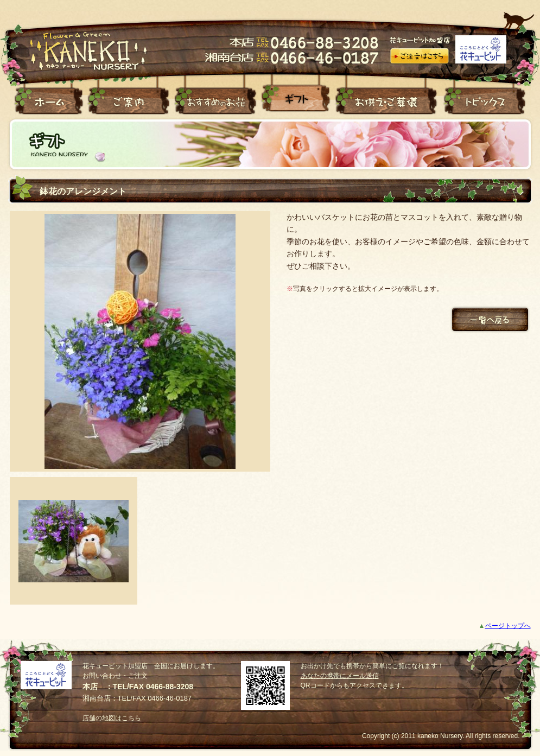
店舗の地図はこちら (112, 718)
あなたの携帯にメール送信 (340, 676)
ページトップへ (508, 626)
